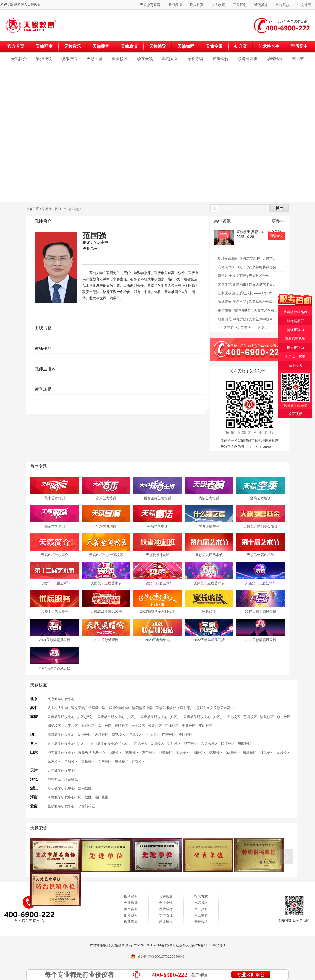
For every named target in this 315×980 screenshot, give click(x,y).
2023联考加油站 (157, 640)
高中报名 (295, 366)
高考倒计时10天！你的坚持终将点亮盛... (248, 267)
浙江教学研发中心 (61, 788)
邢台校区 (71, 779)
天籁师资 (94, 59)
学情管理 (166, 915)
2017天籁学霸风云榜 (260, 612)
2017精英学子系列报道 (158, 612)
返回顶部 (295, 414)
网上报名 (201, 909)
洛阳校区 (102, 797)
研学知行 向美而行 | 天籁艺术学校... (245, 276)
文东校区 (105, 761)
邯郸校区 (54, 779)
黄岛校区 (88, 761)
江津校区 (172, 726)
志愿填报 (166, 922)
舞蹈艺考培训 (55, 526)
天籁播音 (101, 46)
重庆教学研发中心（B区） (117, 717)
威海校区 (250, 753)
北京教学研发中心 (61, 699)
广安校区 (169, 735)
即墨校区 (166, 753)
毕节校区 (191, 744)
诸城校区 (71, 761)
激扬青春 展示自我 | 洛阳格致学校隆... (247, 302)
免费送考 (166, 909)
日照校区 (283, 753)
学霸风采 (170, 59)
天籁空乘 (214, 46)
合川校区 (138, 726)
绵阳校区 (186, 735)
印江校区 (228, 744)
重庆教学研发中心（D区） (203, 717)
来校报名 (201, 922)
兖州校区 (132, 753)
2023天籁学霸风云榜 (260, 640)
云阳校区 (122, 726)
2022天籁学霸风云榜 (209, 640)
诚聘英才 (261, 5)
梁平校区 (71, 726)
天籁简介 (19, 59)
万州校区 (250, 717)
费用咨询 (131, 909)
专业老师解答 (251, 975)
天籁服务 (166, 896)
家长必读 (195, 59)
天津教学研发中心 (61, 770)
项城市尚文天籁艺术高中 (215, 708)
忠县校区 (189, 726)
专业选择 (131, 903)
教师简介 (75, 209)
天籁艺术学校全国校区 (106, 555)
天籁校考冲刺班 (158, 555)
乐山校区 (152, 735)
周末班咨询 (295, 348)
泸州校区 (135, 735)
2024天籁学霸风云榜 (55, 668)
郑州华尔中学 (119, 708)
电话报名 (201, 903)
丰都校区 (88, 726)
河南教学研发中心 (61, 797)
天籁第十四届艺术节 (158, 583)
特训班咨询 (295, 330)
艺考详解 (220, 59)
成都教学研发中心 (61, 735)
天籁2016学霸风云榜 (106, 612)
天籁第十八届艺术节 (261, 583)
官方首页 (16, 46)
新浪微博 (175, 5)
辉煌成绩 (44, 59)
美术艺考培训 (55, 498)
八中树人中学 (58, 708)
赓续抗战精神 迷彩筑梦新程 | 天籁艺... (247, 258)
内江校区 (102, 735)
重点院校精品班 (295, 312)
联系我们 (240, 5)
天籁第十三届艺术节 (106, 583)
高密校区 (54, 761)
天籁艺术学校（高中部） (174, 708)
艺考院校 (283, 5)
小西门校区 (86, 806)
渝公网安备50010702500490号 (161, 957)
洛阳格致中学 (142, 708)
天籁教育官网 (150, 5)
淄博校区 (199, 753)
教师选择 (131, 922)
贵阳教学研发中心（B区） (111, 744)
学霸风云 (275, 59)
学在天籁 (145, 59)
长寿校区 (155, 726)
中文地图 (304, 5)
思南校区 (245, 744)
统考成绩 (69, 59)
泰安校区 (138, 761)
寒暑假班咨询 (295, 339)
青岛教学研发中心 (92, 753)
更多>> (278, 221)
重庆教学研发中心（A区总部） (71, 717)
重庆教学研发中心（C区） (160, 717)
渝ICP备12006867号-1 (208, 945)
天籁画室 (44, 46)
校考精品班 (295, 321)
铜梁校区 (54, 726)
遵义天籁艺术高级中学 (88, 708)
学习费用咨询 (295, 357)
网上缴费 (201, 915)
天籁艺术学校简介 (55, 555)
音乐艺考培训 (106, 498)
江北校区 (233, 717)
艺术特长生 (269, 46)
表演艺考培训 (209, 498)
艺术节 (298, 59)
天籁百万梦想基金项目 (260, 526)
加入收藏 (218, 5)
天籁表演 (129, 46)
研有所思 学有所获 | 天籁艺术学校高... (247, 319)
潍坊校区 (182, 753)
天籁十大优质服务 (55, 612)
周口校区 (85, 797)
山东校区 (115, 753)
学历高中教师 (51, 209)
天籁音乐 (72, 46)
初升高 (240, 46)
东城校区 (122, 761)
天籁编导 (157, 46)
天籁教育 (34, 5)
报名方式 (201, 896)
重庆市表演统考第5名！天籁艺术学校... (248, 310)
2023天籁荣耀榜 (106, 640)
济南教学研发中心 (61, 753)
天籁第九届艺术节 (209, 555)
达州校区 (85, 735)
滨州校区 (233, 753)
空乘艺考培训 (260, 498)
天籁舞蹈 (186, 46)
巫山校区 (206, 726)
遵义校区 (140, 744)
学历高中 (299, 46)
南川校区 (105, 726)
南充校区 (118, 735)
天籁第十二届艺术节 (55, 583)
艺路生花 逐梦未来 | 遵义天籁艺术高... (247, 284)
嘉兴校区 (85, 788)
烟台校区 (266, 753)
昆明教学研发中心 (61, 806)
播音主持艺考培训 (157, 498)
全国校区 (120, 59)
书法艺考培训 (157, 526)
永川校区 (284, 717)
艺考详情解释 (209, 526)
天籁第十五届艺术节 (209, 583)
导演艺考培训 (106, 526)
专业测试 (166, 903)
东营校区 (149, 753)
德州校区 (216, 753)
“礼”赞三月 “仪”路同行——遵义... (243, 328)
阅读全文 (276, 236)
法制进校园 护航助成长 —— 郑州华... (246, 293)
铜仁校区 (174, 744)
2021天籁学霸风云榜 (55, 640)
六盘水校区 (209, 744)
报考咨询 (131, 896)
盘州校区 (157, 744)
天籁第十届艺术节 (260, 555)
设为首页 (197, 5)
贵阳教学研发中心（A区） (67, 744)
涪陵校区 (267, 717)
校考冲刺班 (248, 59)
